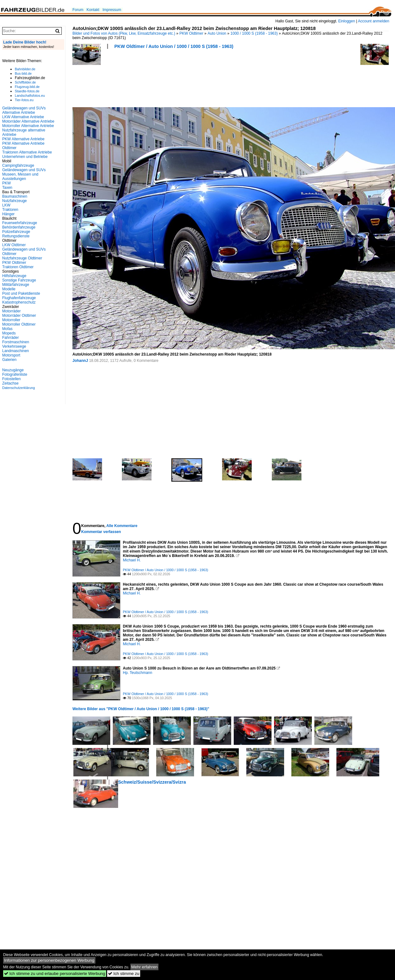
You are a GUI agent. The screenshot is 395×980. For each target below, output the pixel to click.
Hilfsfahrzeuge (14, 276)
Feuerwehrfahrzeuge (20, 223)
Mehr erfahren (145, 967)
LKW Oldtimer (14, 245)
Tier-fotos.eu (24, 100)
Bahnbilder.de (25, 69)
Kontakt (93, 10)
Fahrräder (11, 338)
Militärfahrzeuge (16, 285)
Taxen (7, 188)
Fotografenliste (15, 374)
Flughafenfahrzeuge (19, 298)
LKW (6, 205)
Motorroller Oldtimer (19, 324)
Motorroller (11, 320)
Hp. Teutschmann (137, 673)
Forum (78, 10)
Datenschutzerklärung (19, 388)
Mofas (7, 329)
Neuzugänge (13, 370)
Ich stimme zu (124, 974)
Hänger (8, 214)
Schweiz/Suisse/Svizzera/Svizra (152, 782)
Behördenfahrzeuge (19, 227)
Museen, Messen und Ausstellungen (20, 177)
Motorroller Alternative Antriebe (28, 126)
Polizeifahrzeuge (16, 232)
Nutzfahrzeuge (14, 201)
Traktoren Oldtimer (18, 267)
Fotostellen (11, 379)
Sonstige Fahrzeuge (19, 280)
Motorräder (11, 311)
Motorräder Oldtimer (19, 316)
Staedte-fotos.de (27, 91)
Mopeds (9, 333)
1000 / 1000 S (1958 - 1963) (254, 33)
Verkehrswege (14, 346)
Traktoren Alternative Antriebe (27, 152)
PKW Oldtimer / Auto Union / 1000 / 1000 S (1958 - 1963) (174, 46)
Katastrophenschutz (19, 302)
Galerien (9, 360)
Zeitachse (10, 383)
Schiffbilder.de (25, 82)
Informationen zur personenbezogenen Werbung (49, 960)
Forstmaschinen (16, 342)
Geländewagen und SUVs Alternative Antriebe (24, 110)
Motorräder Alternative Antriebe (28, 121)
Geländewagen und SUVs (24, 170)
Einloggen (347, 21)
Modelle (9, 289)
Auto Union (217, 33)
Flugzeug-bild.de (27, 87)
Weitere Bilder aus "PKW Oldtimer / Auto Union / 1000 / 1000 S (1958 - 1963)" (141, 709)
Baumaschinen (15, 196)
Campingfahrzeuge (18, 165)
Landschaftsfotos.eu (30, 96)
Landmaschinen (16, 351)
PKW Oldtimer (192, 33)
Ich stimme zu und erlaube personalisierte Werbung (55, 974)
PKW (6, 183)
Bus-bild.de (23, 73)
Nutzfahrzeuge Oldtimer (22, 258)
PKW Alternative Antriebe (23, 139)
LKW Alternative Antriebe (23, 117)
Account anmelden (373, 21)
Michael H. (132, 560)
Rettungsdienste (16, 236)
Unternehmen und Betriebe (25, 157)
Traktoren (10, 210)
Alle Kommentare (122, 526)
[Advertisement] (187, 80)
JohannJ (80, 361)
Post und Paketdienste (21, 293)
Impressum (112, 10)
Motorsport (11, 355)
